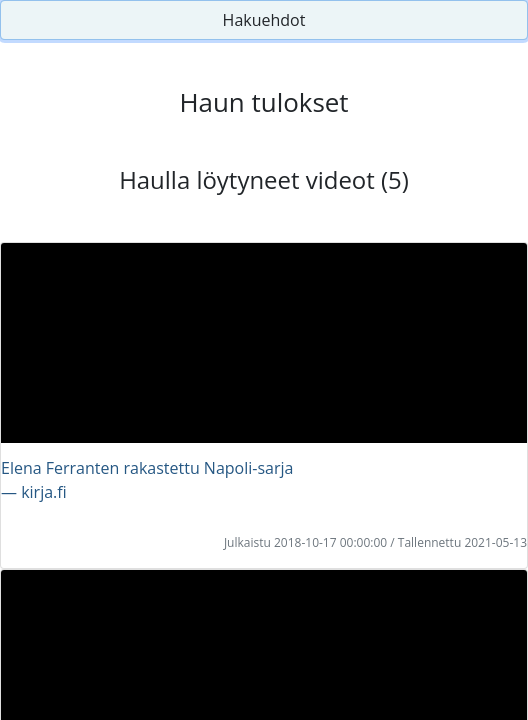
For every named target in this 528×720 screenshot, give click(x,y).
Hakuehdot (264, 20)
